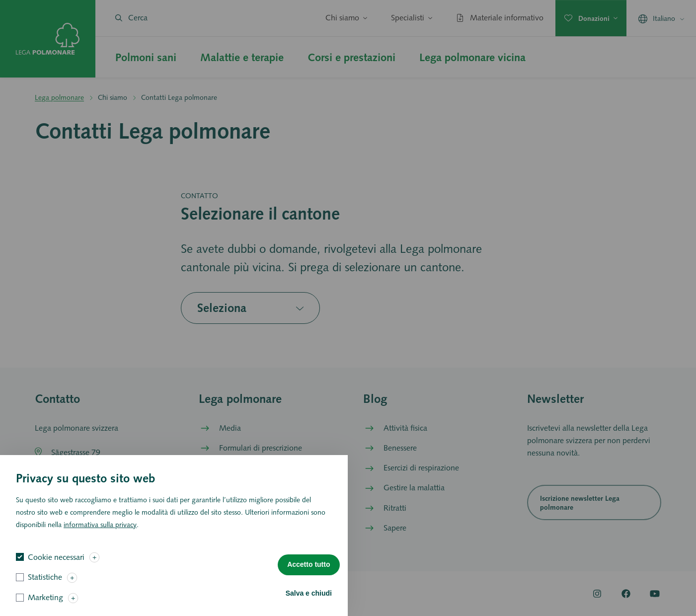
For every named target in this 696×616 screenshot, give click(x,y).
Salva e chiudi (309, 602)
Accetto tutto (309, 573)
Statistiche (45, 586)
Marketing (45, 606)
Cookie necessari (56, 566)
